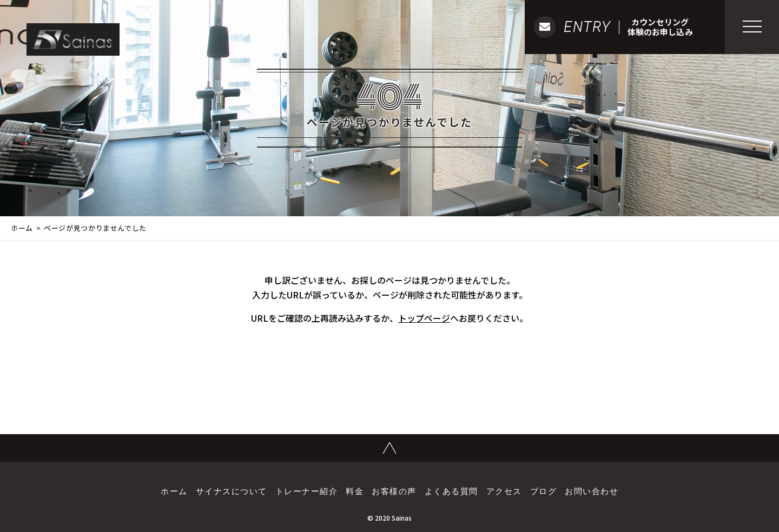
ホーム (22, 228)
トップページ (424, 318)
